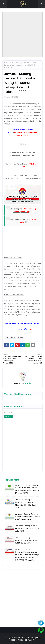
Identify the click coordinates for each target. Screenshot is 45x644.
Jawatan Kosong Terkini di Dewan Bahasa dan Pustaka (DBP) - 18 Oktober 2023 (28, 517)
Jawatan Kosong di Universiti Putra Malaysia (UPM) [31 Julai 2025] (26, 540)
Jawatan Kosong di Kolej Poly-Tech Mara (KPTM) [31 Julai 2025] (27, 528)
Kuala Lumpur (15, 63)
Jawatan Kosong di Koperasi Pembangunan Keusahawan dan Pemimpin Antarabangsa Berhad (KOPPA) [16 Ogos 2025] (28, 555)
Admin (27, 383)
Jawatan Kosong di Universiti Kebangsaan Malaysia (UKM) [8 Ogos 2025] (26, 504)
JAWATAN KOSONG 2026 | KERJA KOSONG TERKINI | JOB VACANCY (26, 639)
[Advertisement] (22, 34)
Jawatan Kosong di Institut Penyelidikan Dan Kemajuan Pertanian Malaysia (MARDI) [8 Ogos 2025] (27, 489)
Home (6, 63)
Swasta (21, 337)
